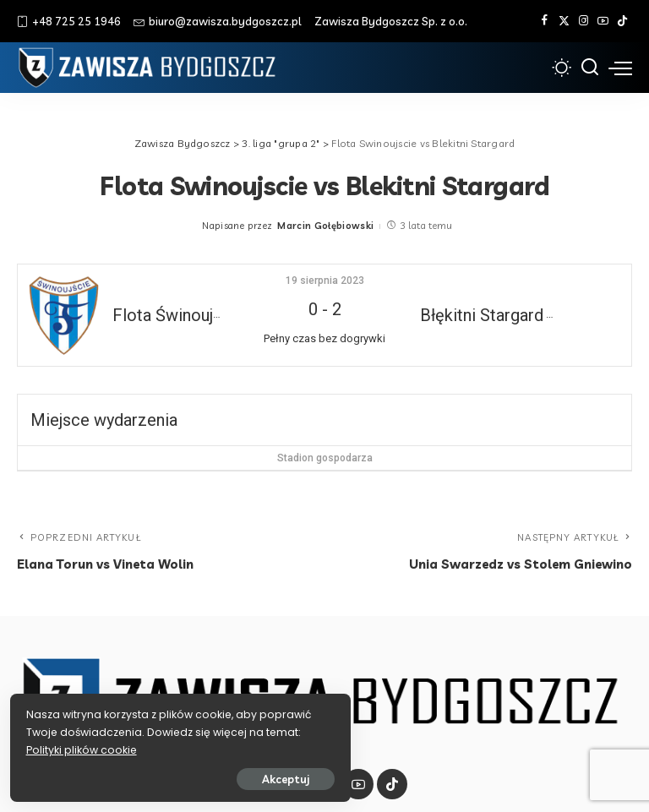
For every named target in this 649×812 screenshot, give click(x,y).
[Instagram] (584, 21)
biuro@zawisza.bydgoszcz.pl (218, 21)
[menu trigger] (620, 68)
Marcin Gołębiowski (325, 226)
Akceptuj (200, 776)
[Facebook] (545, 21)
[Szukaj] (590, 68)
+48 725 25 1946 (69, 21)
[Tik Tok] (622, 21)
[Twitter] (564, 21)
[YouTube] (603, 21)
